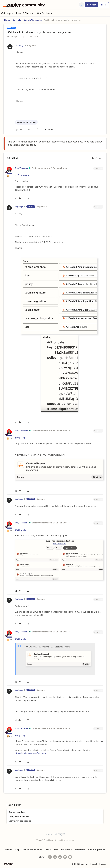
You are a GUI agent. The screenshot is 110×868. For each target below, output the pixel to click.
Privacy (103, 864)
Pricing (9, 850)
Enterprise (66, 850)
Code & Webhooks (33, 20)
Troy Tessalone (22, 168)
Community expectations (21, 821)
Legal (94, 864)
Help (17, 850)
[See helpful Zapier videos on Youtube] (70, 857)
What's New (45, 13)
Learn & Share (25, 13)
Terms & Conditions (45, 840)
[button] (92, 5)
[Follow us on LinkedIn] (55, 857)
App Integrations (96, 850)
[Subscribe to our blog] (60, 857)
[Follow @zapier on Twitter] (65, 857)
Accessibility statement (64, 840)
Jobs (56, 850)
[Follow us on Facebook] (50, 857)
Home (7, 20)
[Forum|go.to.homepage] (25, 5)
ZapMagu (20, 46)
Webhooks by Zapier (26, 122)
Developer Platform (32, 850)
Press (48, 850)
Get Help (7, 13)
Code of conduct (17, 812)
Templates (80, 850)
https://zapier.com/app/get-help (30, 753)
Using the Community (19, 816)
